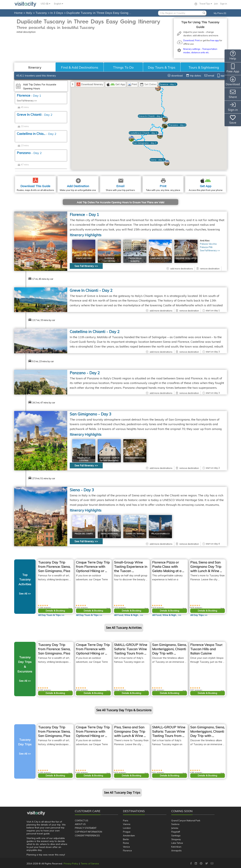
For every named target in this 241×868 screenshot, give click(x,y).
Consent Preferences (87, 836)
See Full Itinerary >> (27, 101)
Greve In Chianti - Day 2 (91, 290)
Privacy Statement (86, 828)
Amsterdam (129, 836)
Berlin (126, 839)
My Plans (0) (220, 13)
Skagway (176, 839)
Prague (127, 832)
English (59, 4)
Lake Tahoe (177, 843)
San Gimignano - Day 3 (90, 414)
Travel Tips (206, 4)
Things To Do (123, 67)
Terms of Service (90, 864)
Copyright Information (88, 832)
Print (197, 40)
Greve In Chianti (35, 114)
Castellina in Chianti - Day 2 (95, 332)
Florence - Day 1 (84, 215)
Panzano (29, 153)
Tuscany (42, 13)
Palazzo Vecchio (208, 244)
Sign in (224, 4)
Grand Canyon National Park (186, 821)
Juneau (175, 828)
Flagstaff (176, 832)
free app (215, 40)
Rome (126, 843)
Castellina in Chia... (37, 134)
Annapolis (176, 851)
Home (18, 13)
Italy (30, 13)
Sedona (175, 824)
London (127, 828)
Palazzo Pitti (206, 247)
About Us (80, 824)
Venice (126, 847)
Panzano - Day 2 (85, 373)
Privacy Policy (71, 864)
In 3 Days (57, 13)
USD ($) (45, 4)
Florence (29, 95)
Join (216, 4)
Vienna (127, 824)
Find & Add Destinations (80, 67)
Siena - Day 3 (82, 490)
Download (189, 40)
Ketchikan (176, 847)
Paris (126, 821)
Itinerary (35, 67)
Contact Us (82, 821)
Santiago (176, 836)
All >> (51, 615)
